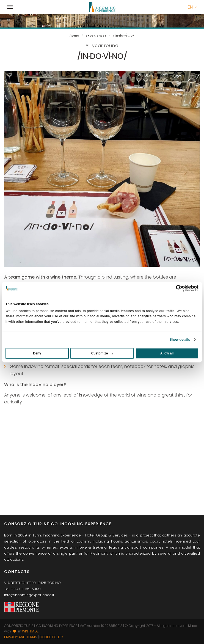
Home (74, 35)
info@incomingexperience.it (29, 595)
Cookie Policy (51, 637)
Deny (37, 353)
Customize (102, 353)
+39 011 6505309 (26, 589)
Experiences (96, 35)
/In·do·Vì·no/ (124, 35)
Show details (180, 340)
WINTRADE (30, 631)
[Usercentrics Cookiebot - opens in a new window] (174, 288)
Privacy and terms (21, 637)
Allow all (167, 353)
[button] (192, 7)
